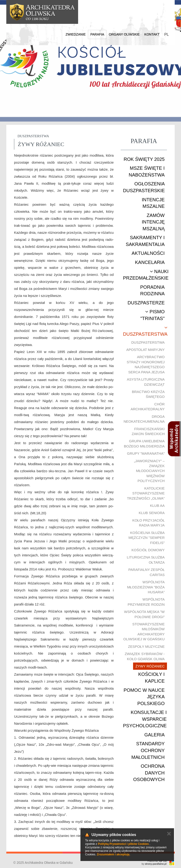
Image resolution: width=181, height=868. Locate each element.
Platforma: (157, 861)
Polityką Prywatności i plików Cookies (123, 844)
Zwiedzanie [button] (76, 34)
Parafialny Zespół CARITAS (147, 572)
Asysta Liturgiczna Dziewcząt (146, 382)
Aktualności (148, 253)
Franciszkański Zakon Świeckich (148, 431)
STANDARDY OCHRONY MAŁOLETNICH (148, 750)
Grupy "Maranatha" (146, 453)
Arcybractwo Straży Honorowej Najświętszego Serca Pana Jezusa (146, 364)
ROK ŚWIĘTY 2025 (144, 159)
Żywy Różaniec (150, 666)
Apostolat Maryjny (145, 350)
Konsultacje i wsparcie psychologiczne (145, 719)
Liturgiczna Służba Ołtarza (146, 560)
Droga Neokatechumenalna (144, 419)
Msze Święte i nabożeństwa (147, 171)
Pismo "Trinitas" (152, 315)
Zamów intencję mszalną (153, 222)
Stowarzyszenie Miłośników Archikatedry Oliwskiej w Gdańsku (144, 632)
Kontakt (152, 34)
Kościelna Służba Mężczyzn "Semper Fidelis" (147, 538)
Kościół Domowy (148, 550)
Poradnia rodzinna (152, 290)
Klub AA (157, 506)
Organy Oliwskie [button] (124, 34)
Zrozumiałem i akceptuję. (114, 854)
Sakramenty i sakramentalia (145, 241)
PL (167, 34)
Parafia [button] (97, 34)
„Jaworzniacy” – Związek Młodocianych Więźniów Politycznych (149, 471)
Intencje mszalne (153, 203)
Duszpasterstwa (145, 331)
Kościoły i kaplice (151, 678)
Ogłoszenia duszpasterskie (144, 187)
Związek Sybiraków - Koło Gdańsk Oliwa (145, 656)
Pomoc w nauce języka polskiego (144, 697)
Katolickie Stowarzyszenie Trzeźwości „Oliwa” (146, 493)
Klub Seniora (152, 513)
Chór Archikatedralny (148, 407)
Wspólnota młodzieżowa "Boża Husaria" (146, 587)
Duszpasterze (146, 303)
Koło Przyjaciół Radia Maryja (148, 523)
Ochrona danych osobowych (149, 773)
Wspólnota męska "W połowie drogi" (144, 614)
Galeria (154, 735)
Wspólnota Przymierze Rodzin (146, 602)
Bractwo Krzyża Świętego (148, 394)
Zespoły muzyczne (146, 646)
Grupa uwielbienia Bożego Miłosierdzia (144, 443)
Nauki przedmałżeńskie (146, 275)
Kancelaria (150, 262)
